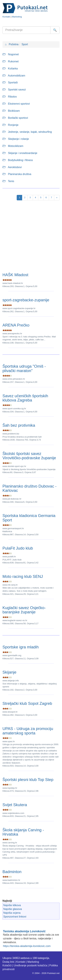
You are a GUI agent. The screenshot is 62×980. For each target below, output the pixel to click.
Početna (12, 44)
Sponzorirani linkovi (15, 917)
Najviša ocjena (12, 913)
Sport (25, 44)
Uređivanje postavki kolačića (30, 965)
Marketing (17, 17)
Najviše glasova (13, 909)
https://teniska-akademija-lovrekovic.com (27, 946)
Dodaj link (8, 962)
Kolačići (7, 965)
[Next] (57, 198)
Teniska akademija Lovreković (24, 931)
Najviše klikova (12, 905)
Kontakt (6, 17)
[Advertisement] (31, 237)
